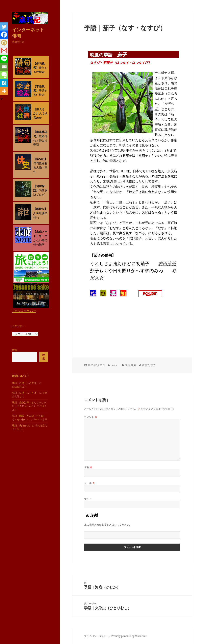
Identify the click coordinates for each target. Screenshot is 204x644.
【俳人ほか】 (39, 111)
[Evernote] (4, 75)
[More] (4, 91)
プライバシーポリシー (24, 311)
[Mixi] (4, 43)
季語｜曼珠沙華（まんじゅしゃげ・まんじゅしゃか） (29, 404)
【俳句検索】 (39, 65)
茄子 (122, 54)
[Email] (4, 67)
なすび (95, 62)
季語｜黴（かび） (22, 425)
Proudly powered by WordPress (129, 636)
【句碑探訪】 (39, 188)
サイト (88, 499)
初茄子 (146, 365)
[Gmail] (4, 51)
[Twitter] (4, 26)
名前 (88, 467)
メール (89, 483)
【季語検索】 (39, 88)
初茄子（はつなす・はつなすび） (127, 62)
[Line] (4, 59)
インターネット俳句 (28, 33)
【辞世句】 (40, 209)
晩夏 (134, 365)
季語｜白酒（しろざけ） (25, 383)
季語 (128, 365)
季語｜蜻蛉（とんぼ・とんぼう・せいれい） (28, 418)
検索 (15, 350)
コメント (91, 417)
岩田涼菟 (167, 263)
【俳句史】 (40, 159)
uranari (115, 365)
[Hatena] (4, 83)
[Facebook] (4, 35)
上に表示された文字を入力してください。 (108, 525)
